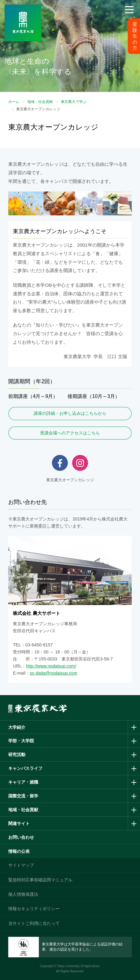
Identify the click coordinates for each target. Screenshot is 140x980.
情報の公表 (19, 851)
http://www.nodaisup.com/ (51, 666)
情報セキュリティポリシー (34, 909)
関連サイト (19, 823)
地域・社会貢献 (40, 102)
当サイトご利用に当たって (34, 923)
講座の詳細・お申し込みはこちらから (70, 413)
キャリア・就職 (23, 782)
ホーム (14, 102)
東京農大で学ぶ (74, 102)
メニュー (129, 17)
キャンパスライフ (25, 768)
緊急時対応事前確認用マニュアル (40, 880)
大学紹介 (17, 727)
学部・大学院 (21, 741)
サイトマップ (21, 865)
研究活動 (17, 755)
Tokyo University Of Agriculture (78, 966)
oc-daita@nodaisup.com (53, 673)
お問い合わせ (21, 837)
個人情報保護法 (23, 894)
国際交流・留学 (23, 796)
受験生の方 (135, 36)
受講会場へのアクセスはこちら (70, 433)
